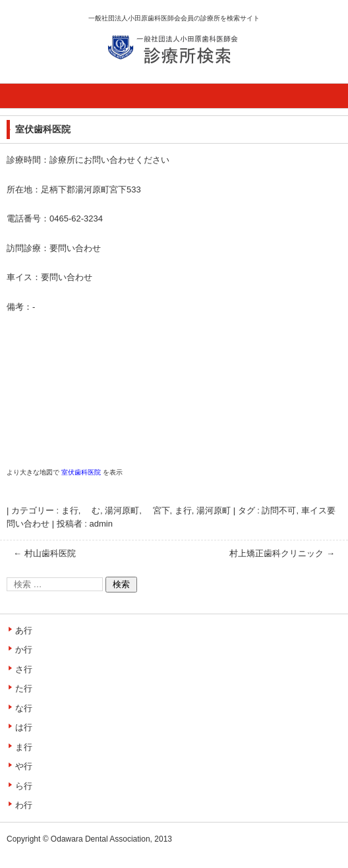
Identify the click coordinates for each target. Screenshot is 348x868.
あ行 (24, 630)
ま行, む (81, 510)
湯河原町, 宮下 (137, 510)
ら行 (24, 786)
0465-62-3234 (76, 218)
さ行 (24, 669)
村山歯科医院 (44, 553)
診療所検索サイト (154, 78)
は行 (24, 727)
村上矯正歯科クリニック (282, 553)
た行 (24, 688)
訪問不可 (279, 510)
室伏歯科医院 (81, 472)
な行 (24, 708)
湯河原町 (214, 510)
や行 (24, 766)
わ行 (24, 805)
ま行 (183, 510)
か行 (24, 650)
